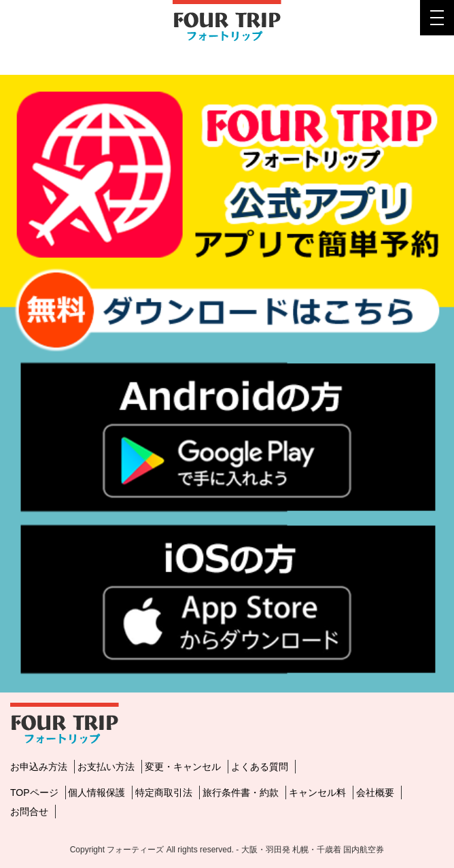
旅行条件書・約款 (241, 792)
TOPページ (34, 792)
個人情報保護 (97, 792)
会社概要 (375, 792)
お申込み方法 (39, 767)
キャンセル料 (317, 792)
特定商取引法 (164, 792)
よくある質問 (260, 767)
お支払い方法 (106, 767)
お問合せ (29, 812)
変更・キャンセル (183, 767)
